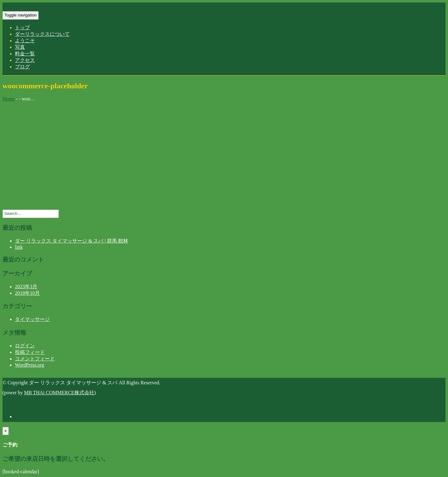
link (19, 247)
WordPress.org (30, 365)
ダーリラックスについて (42, 34)
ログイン (25, 346)
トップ (22, 28)
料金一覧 (25, 54)
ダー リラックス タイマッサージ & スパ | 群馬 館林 (72, 241)
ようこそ (25, 41)
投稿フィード (30, 352)
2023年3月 (26, 287)
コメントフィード (35, 359)
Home (9, 99)
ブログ (22, 67)
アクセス (25, 60)
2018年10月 (27, 293)
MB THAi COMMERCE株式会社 (59, 393)
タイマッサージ (32, 319)
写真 (20, 47)
